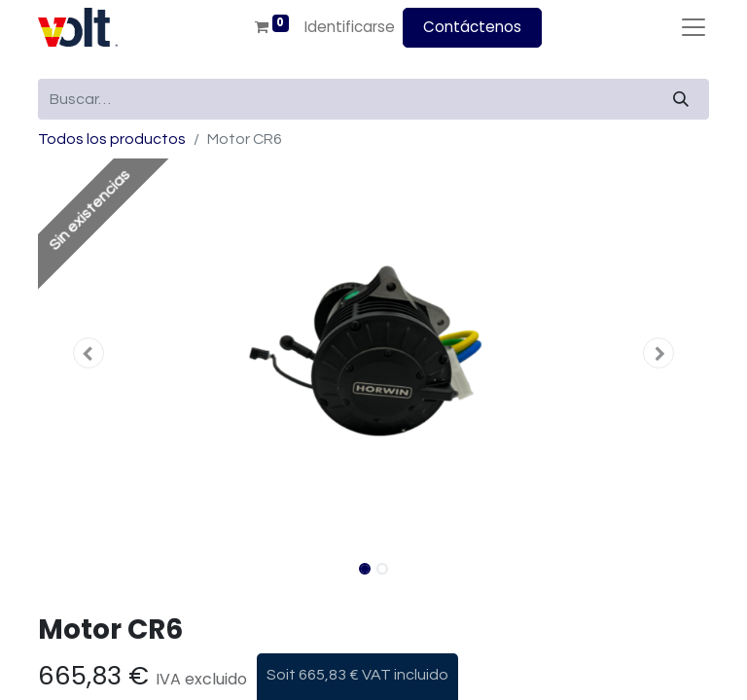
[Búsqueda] (681, 99)
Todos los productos (112, 139)
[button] (89, 353)
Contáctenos (472, 27)
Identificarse (350, 27)
